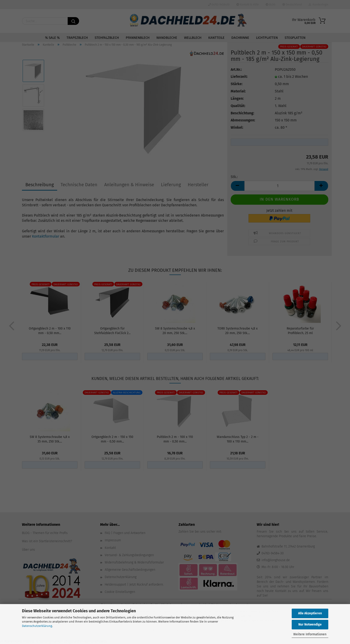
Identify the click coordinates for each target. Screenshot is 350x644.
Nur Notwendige (310, 624)
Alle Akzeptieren (310, 613)
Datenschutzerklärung (37, 626)
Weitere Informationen (310, 634)
